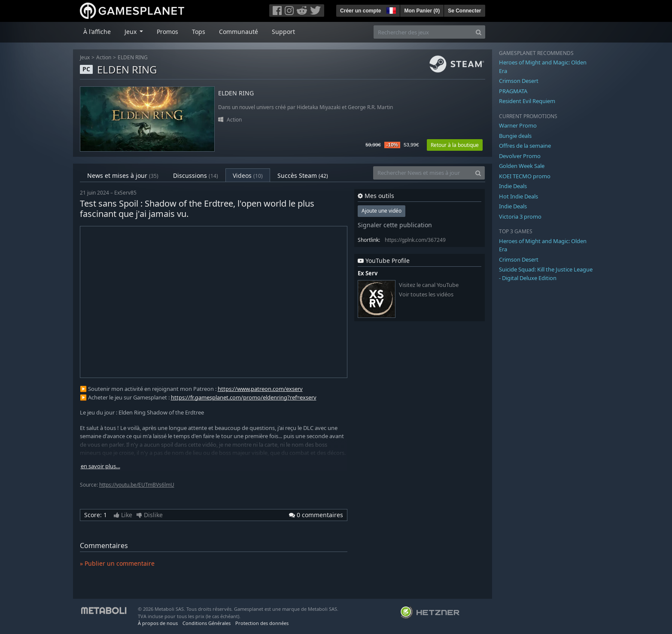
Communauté (239, 32)
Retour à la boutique (455, 145)
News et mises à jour (123, 175)
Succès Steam (303, 175)
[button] (390, 9)
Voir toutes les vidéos (426, 294)
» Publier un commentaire (117, 563)
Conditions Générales (207, 623)
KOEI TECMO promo (525, 176)
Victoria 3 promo (520, 216)
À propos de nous (158, 623)
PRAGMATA (513, 91)
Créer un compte (360, 11)
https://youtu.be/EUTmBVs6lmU (137, 485)
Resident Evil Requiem (527, 101)
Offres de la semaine (525, 146)
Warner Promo (518, 125)
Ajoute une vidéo (382, 211)
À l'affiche (97, 32)
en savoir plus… (100, 466)
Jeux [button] (131, 32)
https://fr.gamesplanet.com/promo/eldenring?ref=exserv (244, 397)
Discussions (196, 175)
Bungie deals (515, 136)
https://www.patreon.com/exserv (260, 389)
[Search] (479, 32)
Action (104, 57)
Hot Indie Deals (518, 196)
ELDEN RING (133, 57)
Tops (199, 32)
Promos (167, 32)
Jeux (85, 57)
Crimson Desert (519, 81)
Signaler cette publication (395, 225)
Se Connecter (464, 11)
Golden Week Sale (522, 166)
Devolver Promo (520, 156)
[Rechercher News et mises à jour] (423, 173)
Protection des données (262, 623)
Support (283, 32)
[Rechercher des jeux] (423, 32)
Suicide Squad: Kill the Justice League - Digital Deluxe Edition (546, 274)
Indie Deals (513, 186)
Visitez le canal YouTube (429, 285)
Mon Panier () (422, 11)
